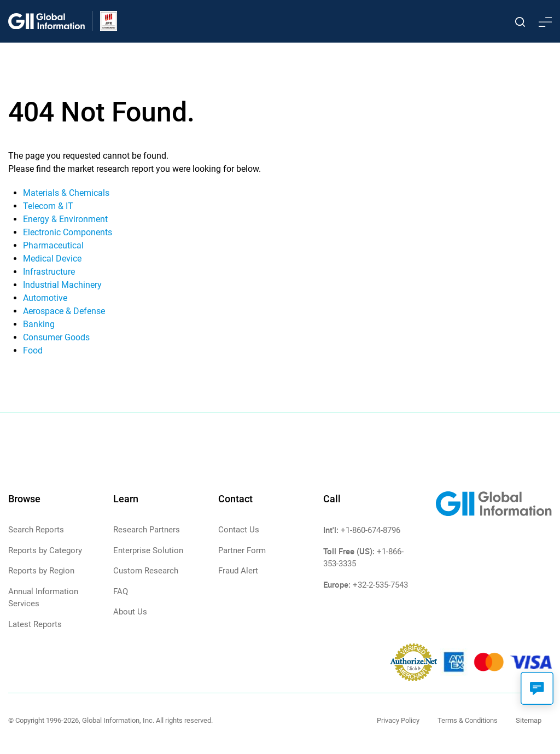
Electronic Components (68, 232)
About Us (130, 612)
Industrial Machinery (62, 285)
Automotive (45, 298)
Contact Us (239, 530)
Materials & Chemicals (66, 193)
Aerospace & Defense (64, 311)
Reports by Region (41, 571)
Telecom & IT (48, 206)
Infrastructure (49, 272)
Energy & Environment (65, 219)
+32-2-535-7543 (380, 585)
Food (33, 350)
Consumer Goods (56, 337)
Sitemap (529, 720)
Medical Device (52, 259)
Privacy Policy (398, 720)
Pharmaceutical (53, 245)
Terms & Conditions (468, 720)
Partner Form (242, 550)
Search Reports (36, 530)
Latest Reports (35, 624)
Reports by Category (45, 550)
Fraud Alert (238, 571)
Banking (39, 324)
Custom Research (146, 571)
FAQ (121, 591)
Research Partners (147, 530)
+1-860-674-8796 (371, 530)
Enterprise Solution (148, 550)
